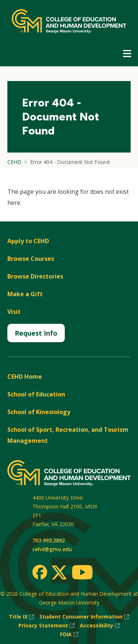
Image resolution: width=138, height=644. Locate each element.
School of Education (36, 394)
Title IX (22, 617)
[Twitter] (59, 573)
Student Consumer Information (84, 617)
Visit (14, 312)
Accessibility (100, 626)
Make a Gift (25, 294)
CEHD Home (25, 377)
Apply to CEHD (28, 241)
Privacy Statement (47, 626)
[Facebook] (40, 572)
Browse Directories (35, 276)
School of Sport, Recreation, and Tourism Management (68, 435)
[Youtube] (82, 573)
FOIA (69, 634)
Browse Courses (31, 259)
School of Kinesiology (39, 412)
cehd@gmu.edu (52, 549)
